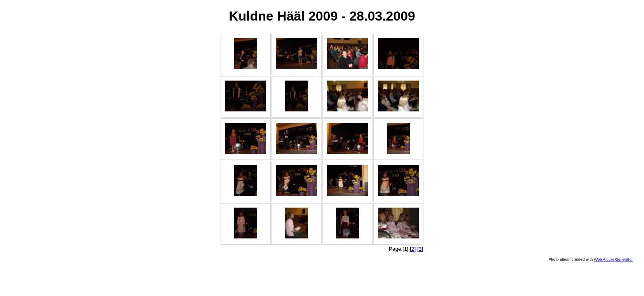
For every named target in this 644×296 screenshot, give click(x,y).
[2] (413, 249)
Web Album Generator (613, 259)
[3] (420, 249)
